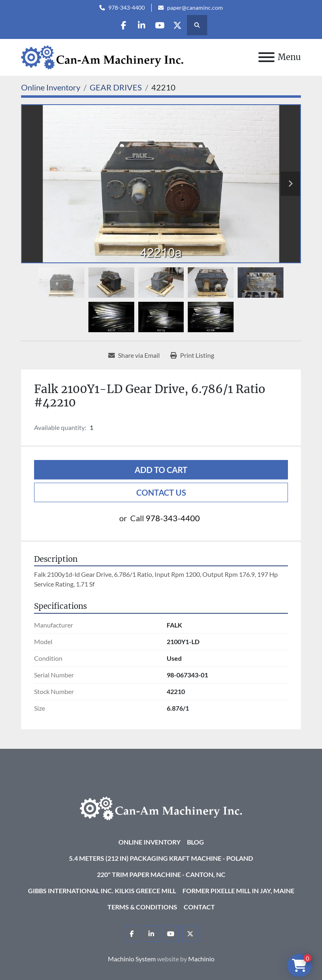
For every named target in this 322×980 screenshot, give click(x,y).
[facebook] (120, 25)
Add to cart (161, 470)
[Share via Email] (134, 355)
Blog (195, 842)
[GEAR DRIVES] (116, 87)
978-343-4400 (127, 8)
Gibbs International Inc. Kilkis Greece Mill (102, 891)
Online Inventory (149, 842)
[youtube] (161, 25)
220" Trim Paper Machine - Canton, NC (161, 874)
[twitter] (182, 25)
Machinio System (132, 959)
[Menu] (266, 57)
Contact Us (161, 492)
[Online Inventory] (51, 87)
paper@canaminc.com (195, 8)
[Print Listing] (192, 355)
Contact (199, 907)
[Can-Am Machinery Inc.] (161, 807)
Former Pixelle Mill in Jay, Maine (238, 891)
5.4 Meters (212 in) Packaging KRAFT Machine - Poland (161, 858)
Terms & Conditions (142, 907)
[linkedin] (140, 25)
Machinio (201, 959)
